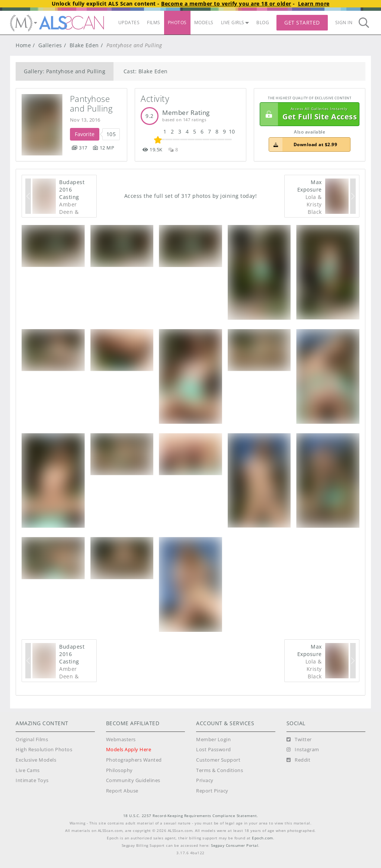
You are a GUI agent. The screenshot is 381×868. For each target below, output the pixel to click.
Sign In (344, 22)
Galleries (50, 45)
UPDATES (129, 22)
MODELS (204, 22)
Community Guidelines (133, 780)
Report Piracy (212, 791)
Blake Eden (84, 45)
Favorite (85, 134)
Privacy (205, 780)
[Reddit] (299, 760)
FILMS (154, 22)
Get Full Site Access (308, 114)
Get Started (302, 22)
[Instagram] (303, 750)
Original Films (32, 740)
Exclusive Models (36, 760)
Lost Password (214, 750)
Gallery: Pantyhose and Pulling (65, 71)
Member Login (213, 740)
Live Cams (28, 770)
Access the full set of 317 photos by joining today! (191, 196)
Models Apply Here (129, 750)
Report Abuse (122, 791)
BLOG (263, 22)
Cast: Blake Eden (146, 71)
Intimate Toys (32, 780)
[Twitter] (299, 740)
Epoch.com (262, 838)
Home (23, 45)
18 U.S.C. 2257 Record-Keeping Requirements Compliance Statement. (191, 816)
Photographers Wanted (134, 760)
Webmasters (121, 740)
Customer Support (218, 760)
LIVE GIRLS (235, 22)
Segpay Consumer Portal (235, 846)
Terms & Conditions (220, 770)
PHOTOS (177, 22)
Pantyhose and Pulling (91, 104)
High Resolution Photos (44, 750)
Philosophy (119, 770)
